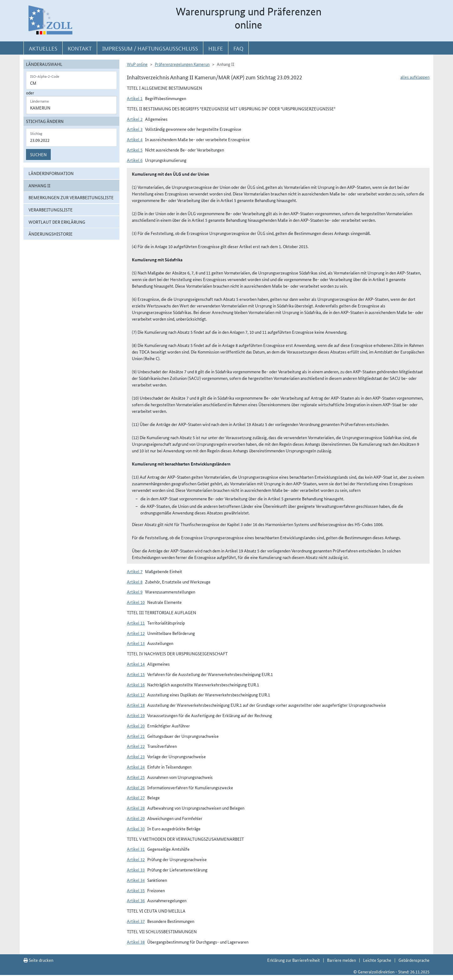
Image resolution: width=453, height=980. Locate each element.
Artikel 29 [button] (136, 818)
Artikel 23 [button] (136, 756)
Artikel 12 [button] (136, 633)
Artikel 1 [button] (135, 98)
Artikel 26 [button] (136, 787)
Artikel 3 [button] (135, 129)
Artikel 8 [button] (135, 582)
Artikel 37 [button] (136, 921)
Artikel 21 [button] (136, 736)
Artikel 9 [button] (135, 592)
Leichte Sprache (377, 960)
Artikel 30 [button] (136, 828)
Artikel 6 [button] (135, 160)
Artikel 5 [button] (135, 150)
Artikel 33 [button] (136, 870)
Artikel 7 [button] (135, 571)
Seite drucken (38, 960)
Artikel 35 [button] (136, 890)
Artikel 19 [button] (136, 715)
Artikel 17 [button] (136, 695)
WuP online (137, 64)
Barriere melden (341, 960)
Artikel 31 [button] (136, 849)
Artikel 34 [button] (136, 880)
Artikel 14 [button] (136, 664)
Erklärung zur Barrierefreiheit (294, 960)
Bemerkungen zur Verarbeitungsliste (71, 197)
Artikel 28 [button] (136, 808)
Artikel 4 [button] (135, 139)
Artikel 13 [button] (136, 643)
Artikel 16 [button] (136, 684)
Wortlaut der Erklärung (57, 222)
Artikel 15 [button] (136, 674)
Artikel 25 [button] (136, 777)
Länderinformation (51, 173)
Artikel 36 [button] (136, 900)
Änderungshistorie (51, 234)
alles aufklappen (415, 77)
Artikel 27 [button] (136, 797)
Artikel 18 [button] (136, 705)
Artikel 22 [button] (136, 746)
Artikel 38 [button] (136, 942)
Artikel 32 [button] (136, 859)
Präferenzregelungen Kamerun (182, 64)
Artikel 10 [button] (136, 602)
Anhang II (39, 185)
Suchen (38, 154)
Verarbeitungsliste (51, 210)
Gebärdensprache (414, 960)
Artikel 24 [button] (136, 767)
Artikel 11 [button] (136, 623)
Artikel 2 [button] (135, 119)
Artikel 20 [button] (136, 726)
